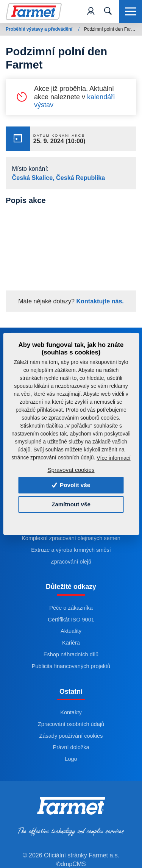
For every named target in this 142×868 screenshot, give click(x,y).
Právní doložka (71, 748)
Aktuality (71, 631)
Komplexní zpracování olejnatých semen (71, 539)
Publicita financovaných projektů (71, 666)
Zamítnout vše (71, 504)
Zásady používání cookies (71, 736)
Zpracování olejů (71, 562)
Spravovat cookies (71, 470)
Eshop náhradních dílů (71, 655)
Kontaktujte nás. (99, 301)
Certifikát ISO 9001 (71, 620)
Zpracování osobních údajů (71, 724)
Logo (71, 759)
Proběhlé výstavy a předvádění (40, 29)
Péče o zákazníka (71, 608)
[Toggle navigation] (108, 11)
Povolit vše (71, 485)
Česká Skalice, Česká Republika (59, 178)
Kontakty (71, 712)
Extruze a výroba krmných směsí (71, 550)
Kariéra (71, 643)
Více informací (113, 458)
